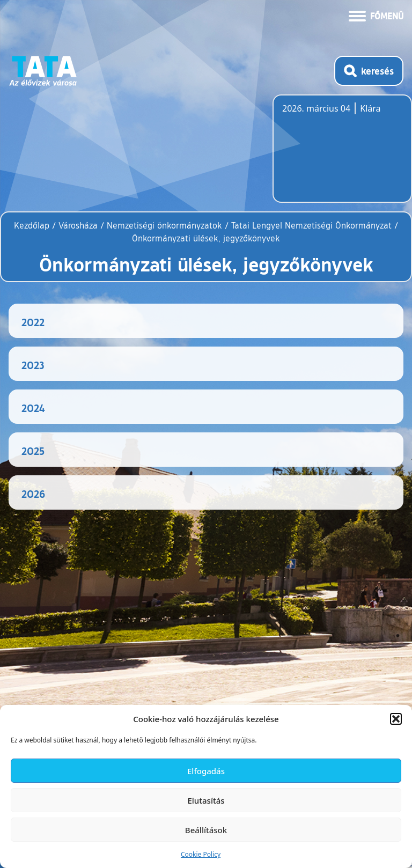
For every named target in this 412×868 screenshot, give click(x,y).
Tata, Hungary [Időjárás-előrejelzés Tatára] (342, 155)
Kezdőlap (33, 225)
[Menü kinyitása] (376, 15)
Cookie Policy (201, 854)
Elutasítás (206, 800)
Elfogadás (206, 771)
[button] (396, 719)
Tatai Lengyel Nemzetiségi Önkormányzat (311, 225)
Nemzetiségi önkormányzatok (164, 225)
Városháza (78, 225)
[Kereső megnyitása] (369, 71)
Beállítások (206, 830)
